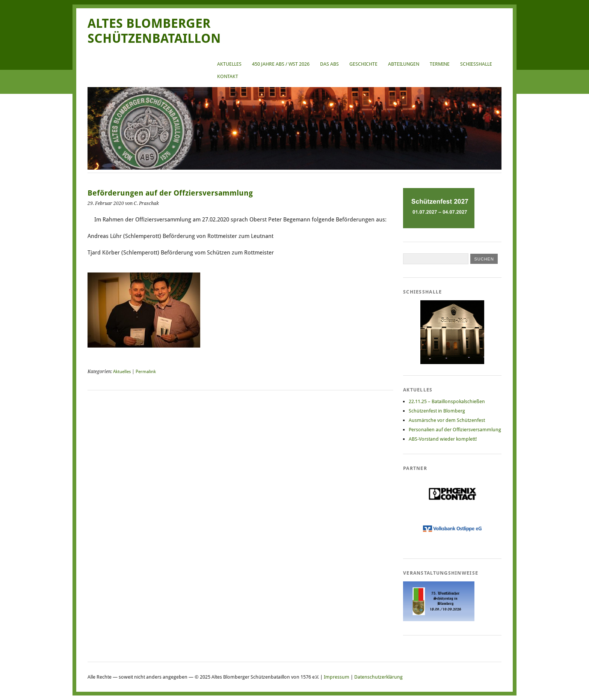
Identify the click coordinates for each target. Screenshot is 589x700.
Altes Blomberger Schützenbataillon (154, 31)
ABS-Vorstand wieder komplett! (443, 439)
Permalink (146, 372)
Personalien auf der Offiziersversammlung (455, 430)
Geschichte (363, 64)
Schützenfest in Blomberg (437, 411)
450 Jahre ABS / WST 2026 (281, 64)
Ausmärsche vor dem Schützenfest (447, 420)
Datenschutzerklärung (378, 677)
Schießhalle (476, 64)
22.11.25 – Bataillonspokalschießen (447, 401)
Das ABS (329, 64)
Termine (440, 64)
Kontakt (228, 76)
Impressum (337, 677)
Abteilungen (404, 64)
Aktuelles (229, 64)
